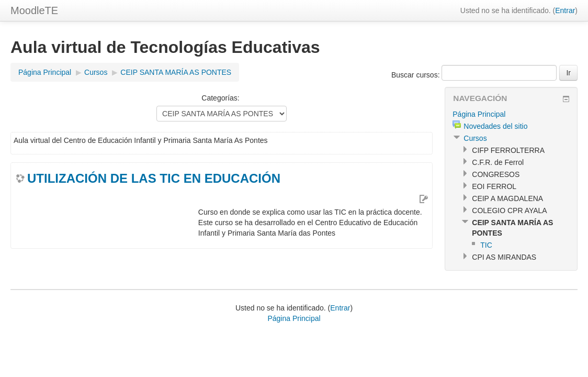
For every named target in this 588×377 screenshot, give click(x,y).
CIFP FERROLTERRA (508, 150)
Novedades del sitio (495, 126)
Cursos (96, 72)
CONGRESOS (496, 174)
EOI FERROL (494, 186)
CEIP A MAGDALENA (507, 198)
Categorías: (220, 98)
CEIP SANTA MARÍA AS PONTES (176, 72)
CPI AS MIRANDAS (504, 257)
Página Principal (45, 72)
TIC (486, 245)
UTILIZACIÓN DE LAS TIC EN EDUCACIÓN (154, 178)
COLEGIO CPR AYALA (509, 210)
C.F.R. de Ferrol (498, 162)
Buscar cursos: (416, 75)
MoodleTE (34, 10)
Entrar (565, 10)
